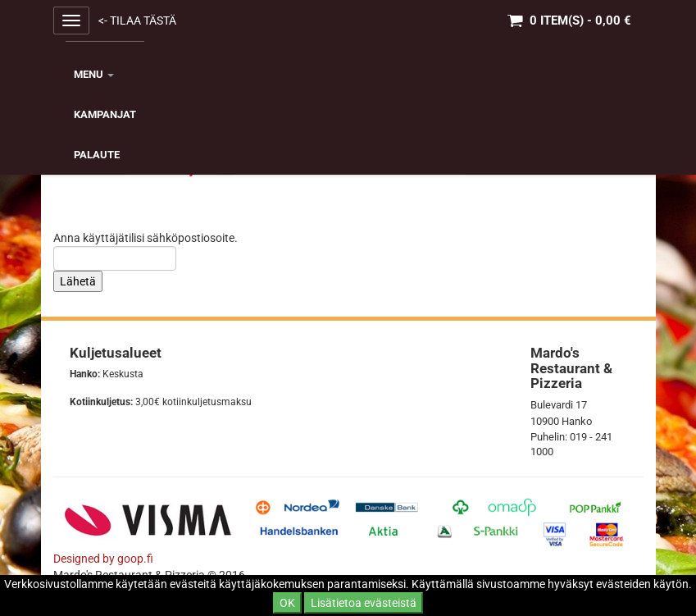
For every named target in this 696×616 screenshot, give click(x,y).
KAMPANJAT (105, 114)
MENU (94, 74)
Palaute (97, 155)
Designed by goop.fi (103, 559)
